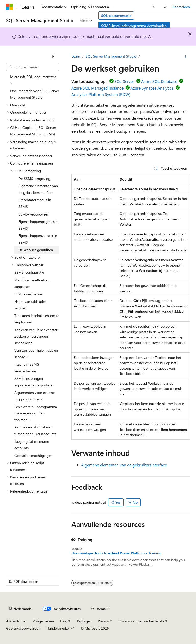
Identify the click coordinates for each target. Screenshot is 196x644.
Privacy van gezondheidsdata (141, 621)
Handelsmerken (59, 628)
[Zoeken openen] (165, 7)
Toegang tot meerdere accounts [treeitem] (32, 445)
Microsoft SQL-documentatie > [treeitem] (33, 80)
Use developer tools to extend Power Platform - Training (116, 553)
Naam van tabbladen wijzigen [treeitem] (30, 305)
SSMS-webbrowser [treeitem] (33, 214)
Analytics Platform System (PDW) (101, 94)
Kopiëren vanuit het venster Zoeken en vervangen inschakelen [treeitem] (36, 336)
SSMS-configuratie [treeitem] (29, 272)
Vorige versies (43, 621)
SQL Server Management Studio (111, 56)
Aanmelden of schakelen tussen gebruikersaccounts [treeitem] (35, 430)
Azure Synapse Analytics (152, 88)
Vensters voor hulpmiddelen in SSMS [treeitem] (36, 354)
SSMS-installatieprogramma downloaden (134, 26)
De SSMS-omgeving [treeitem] (34, 178)
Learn (76, 56)
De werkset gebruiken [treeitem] (36, 250)
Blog (64, 621)
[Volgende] (154, 7)
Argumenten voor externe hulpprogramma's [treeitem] (34, 396)
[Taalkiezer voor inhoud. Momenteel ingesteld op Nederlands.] (20, 609)
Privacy (103, 621)
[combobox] (33, 67)
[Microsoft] (9, 7)
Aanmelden (181, 7)
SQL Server (124, 81)
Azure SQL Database (159, 81)
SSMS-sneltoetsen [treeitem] (29, 294)
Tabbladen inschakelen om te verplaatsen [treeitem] (37, 319)
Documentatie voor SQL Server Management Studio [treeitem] (35, 94)
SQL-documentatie (116, 15)
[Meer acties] (185, 56)
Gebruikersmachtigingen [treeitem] (33, 455)
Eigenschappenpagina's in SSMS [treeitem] (38, 225)
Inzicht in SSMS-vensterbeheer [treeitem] (27, 368)
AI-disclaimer (16, 621)
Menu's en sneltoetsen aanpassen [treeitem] (32, 283)
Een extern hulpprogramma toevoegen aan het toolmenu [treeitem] (36, 413)
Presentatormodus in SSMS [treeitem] (35, 203)
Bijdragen (84, 621)
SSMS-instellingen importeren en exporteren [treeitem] (34, 382)
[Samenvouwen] (53, 56)
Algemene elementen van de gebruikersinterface (124, 465)
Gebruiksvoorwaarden (23, 628)
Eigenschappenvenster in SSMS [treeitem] (38, 239)
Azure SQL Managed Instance (97, 88)
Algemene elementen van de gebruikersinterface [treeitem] (38, 189)
